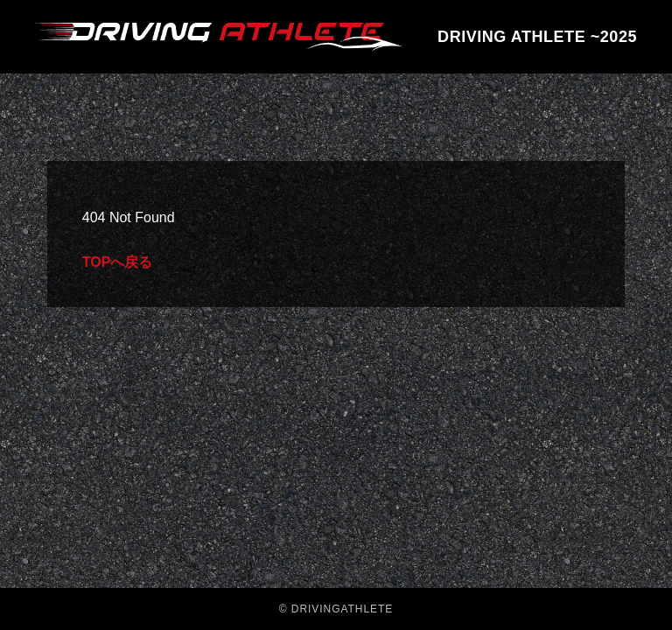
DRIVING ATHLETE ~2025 (537, 37)
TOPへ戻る (118, 262)
